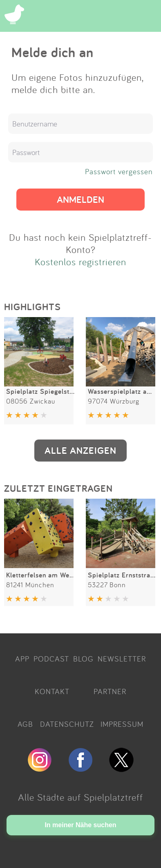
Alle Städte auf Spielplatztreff (80, 797)
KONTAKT (52, 691)
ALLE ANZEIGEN (80, 450)
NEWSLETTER (122, 659)
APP (22, 659)
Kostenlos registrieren (80, 262)
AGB (25, 724)
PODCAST (51, 659)
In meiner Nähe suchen (80, 825)
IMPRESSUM (122, 724)
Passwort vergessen (119, 171)
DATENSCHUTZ (67, 724)
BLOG (83, 659)
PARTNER (110, 691)
